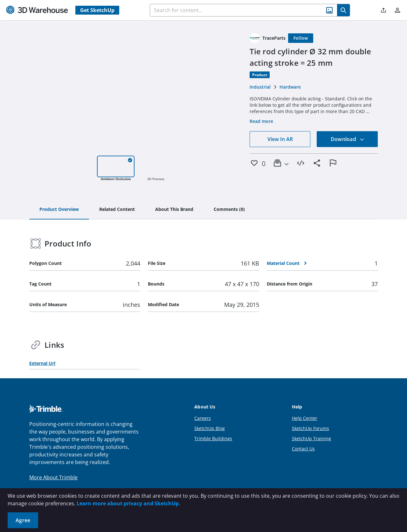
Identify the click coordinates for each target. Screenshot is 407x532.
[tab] (59, 210)
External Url (42, 363)
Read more (261, 121)
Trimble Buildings (213, 438)
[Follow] (301, 38)
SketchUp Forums (310, 428)
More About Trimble (53, 477)
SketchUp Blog (210, 428)
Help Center (305, 418)
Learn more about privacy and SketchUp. (128, 503)
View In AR (280, 139)
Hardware (290, 87)
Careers (203, 418)
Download (348, 139)
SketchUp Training (311, 438)
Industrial (260, 87)
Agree (23, 520)
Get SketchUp (97, 10)
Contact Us (303, 449)
